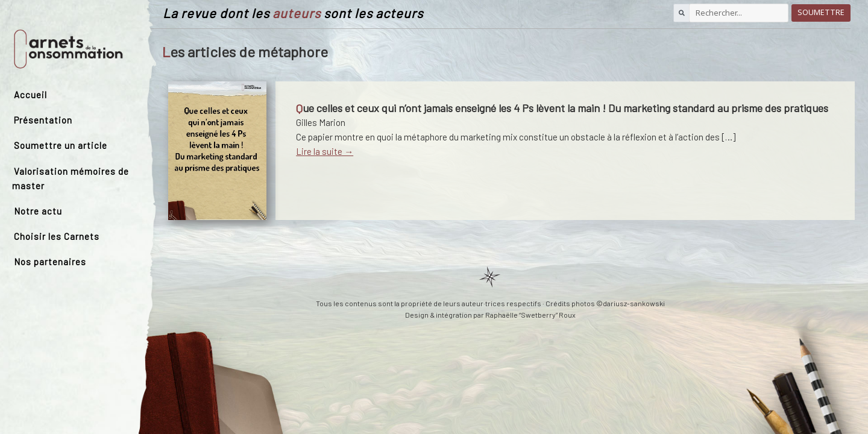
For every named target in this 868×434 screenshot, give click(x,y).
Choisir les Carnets (57, 236)
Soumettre (821, 12)
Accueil (30, 95)
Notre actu (38, 211)
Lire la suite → (325, 151)
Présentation (43, 120)
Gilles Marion (321, 122)
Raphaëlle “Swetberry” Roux (530, 315)
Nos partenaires (50, 262)
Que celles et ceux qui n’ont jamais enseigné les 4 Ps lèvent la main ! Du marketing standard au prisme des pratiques (562, 108)
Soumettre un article (61, 145)
